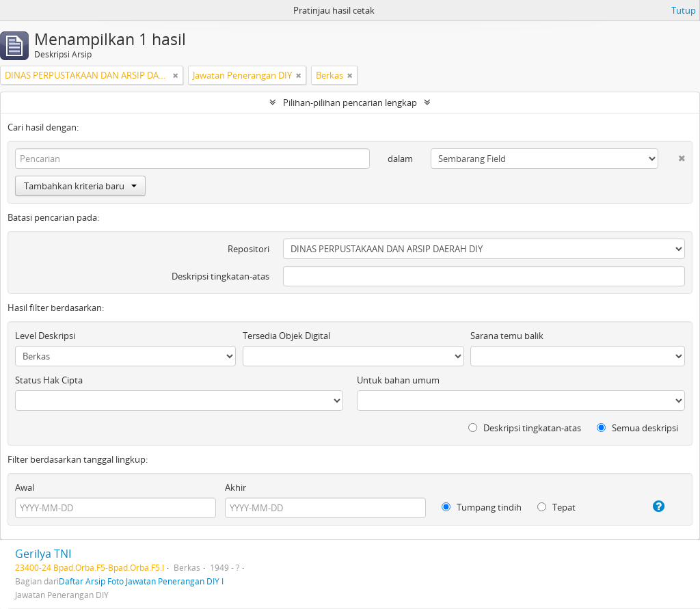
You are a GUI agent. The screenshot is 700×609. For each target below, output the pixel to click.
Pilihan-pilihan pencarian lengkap (350, 103)
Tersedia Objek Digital (286, 336)
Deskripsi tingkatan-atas (220, 276)
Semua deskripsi (637, 428)
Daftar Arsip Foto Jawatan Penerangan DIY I (141, 581)
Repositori (248, 249)
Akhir (235, 487)
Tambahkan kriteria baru (80, 186)
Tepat (556, 507)
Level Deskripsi (45, 336)
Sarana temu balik (507, 336)
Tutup (684, 10)
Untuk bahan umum (398, 380)
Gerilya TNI (43, 554)
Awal (25, 487)
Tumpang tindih (482, 507)
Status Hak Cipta (49, 380)
